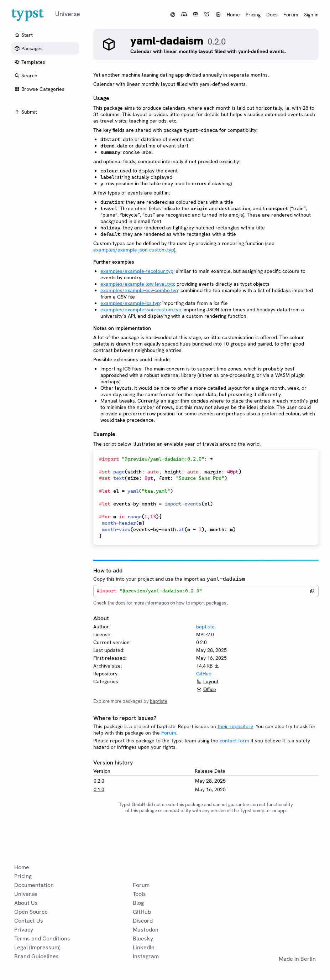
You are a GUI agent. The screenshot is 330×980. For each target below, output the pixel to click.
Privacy (24, 930)
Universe (26, 894)
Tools (139, 894)
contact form (234, 741)
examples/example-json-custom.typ (134, 250)
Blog (138, 903)
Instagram (146, 956)
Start (23, 35)
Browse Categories (39, 89)
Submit (26, 112)
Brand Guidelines (36, 956)
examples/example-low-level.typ (137, 284)
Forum (291, 15)
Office (210, 689)
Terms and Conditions (42, 938)
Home (233, 15)
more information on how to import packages (180, 603)
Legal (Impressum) (37, 947)
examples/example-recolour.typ (137, 271)
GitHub (204, 674)
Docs (272, 15)
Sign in (311, 15)
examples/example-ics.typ (130, 303)
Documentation (34, 885)
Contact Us (29, 921)
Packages (28, 48)
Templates (30, 62)
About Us (26, 903)
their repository (235, 726)
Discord (143, 921)
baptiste (205, 627)
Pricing (253, 15)
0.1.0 (99, 789)
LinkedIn (144, 947)
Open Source (31, 912)
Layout (211, 681)
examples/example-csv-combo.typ (139, 290)
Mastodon (146, 930)
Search (26, 76)
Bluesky (143, 938)
